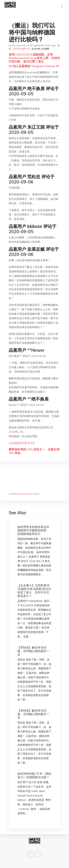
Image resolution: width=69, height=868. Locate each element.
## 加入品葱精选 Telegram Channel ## (34, 66)
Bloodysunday (19, 45)
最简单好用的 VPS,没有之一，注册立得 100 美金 (34, 451)
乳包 (19, 49)
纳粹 (23, 49)
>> (10, 363)
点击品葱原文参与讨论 (22, 443)
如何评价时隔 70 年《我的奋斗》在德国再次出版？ (34, 775)
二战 (14, 49)
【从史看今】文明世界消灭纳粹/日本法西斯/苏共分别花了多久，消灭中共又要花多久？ (34, 591)
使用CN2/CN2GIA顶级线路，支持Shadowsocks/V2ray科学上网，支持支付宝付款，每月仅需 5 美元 (34, 58)
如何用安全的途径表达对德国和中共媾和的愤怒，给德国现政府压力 (33, 530)
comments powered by (24, 494)
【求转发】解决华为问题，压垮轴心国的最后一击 (33, 651)
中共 (28, 49)
